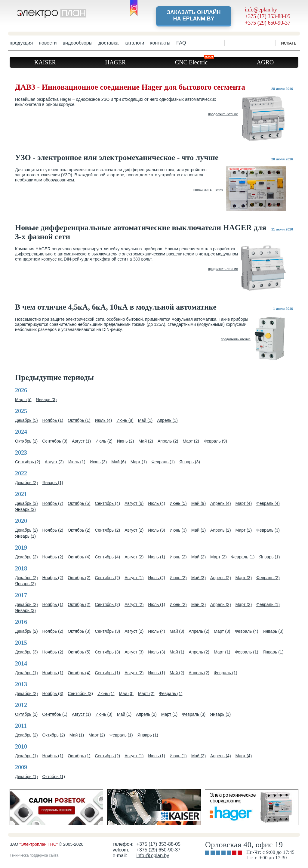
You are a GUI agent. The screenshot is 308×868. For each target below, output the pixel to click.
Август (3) (134, 652)
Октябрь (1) (79, 420)
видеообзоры (77, 43)
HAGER (115, 62)
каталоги (134, 43)
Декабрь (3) (26, 503)
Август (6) (134, 503)
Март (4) (244, 503)
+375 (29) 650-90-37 (268, 23)
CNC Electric (194, 61)
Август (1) (81, 441)
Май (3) (199, 578)
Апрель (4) (221, 503)
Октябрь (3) (79, 631)
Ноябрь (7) (53, 503)
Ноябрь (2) (53, 530)
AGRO (265, 62)
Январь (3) (46, 400)
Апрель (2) (168, 441)
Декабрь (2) (26, 483)
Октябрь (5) (79, 503)
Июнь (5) (178, 503)
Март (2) (191, 441)
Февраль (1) (163, 462)
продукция (21, 43)
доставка (108, 43)
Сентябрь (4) (107, 503)
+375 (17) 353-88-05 (268, 16)
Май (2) (146, 441)
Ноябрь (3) (53, 693)
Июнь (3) (99, 462)
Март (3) (244, 578)
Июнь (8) (125, 420)
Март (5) (23, 400)
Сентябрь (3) (55, 441)
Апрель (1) (167, 420)
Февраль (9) (215, 441)
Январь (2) (25, 509)
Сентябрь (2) (28, 462)
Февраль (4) (268, 503)
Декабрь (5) (26, 420)
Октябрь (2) (79, 530)
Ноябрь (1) (53, 420)
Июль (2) (104, 441)
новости (48, 43)
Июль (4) (103, 420)
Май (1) (145, 420)
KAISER (45, 62)
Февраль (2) (268, 578)
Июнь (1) (157, 673)
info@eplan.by (261, 10)
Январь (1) (53, 483)
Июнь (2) (126, 441)
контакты (160, 43)
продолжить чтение (223, 114)
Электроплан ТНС (38, 844)
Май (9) (199, 503)
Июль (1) (77, 462)
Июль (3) (157, 530)
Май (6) (119, 462)
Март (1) (139, 462)
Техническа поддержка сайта (34, 855)
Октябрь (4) (79, 557)
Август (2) (54, 462)
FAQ (181, 43)
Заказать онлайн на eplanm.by (194, 15)
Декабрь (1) (26, 673)
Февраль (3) (268, 530)
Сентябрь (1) (107, 673)
